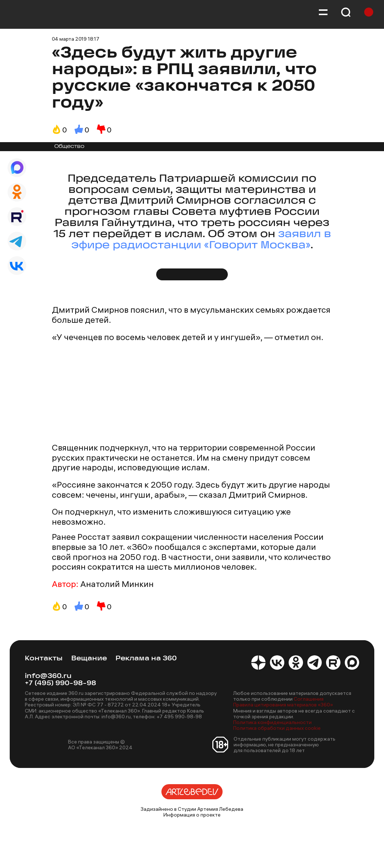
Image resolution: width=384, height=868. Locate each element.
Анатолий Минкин (117, 584)
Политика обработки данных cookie (277, 728)
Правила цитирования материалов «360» (283, 705)
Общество (69, 147)
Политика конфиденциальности (272, 722)
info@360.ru (48, 676)
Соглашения (309, 699)
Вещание (89, 659)
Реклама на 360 (146, 659)
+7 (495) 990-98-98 (60, 684)
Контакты (44, 659)
